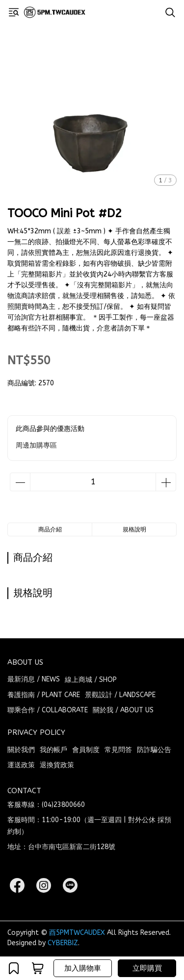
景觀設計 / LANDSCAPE (120, 695)
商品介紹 (50, 529)
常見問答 (118, 750)
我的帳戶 (53, 750)
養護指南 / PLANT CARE (44, 695)
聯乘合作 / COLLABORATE (48, 710)
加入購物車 (83, 968)
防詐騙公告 (154, 750)
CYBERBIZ (63, 943)
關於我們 (21, 750)
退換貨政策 (57, 765)
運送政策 (21, 765)
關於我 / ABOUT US (123, 710)
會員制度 (86, 750)
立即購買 (147, 968)
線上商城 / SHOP (91, 680)
